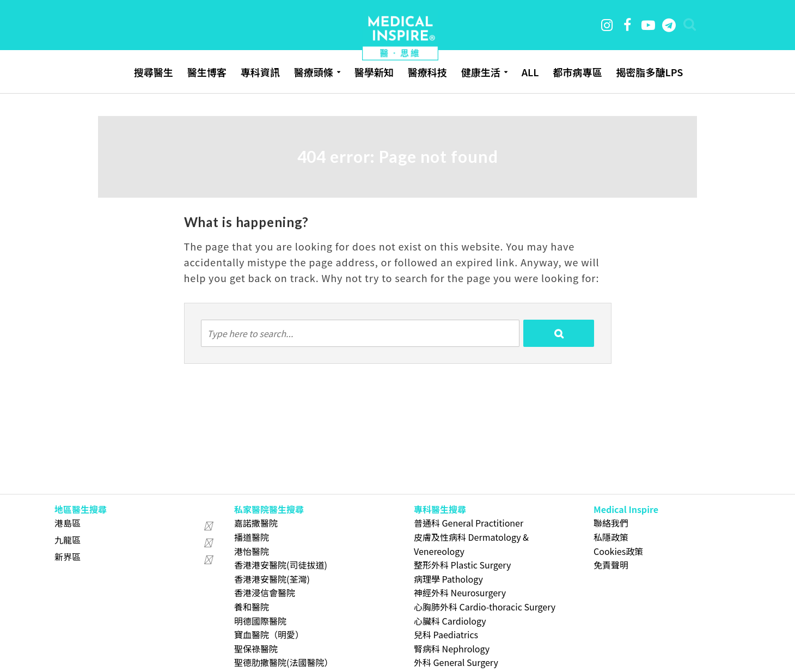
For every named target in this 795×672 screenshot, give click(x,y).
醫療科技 (427, 72)
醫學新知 (374, 72)
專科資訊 (260, 72)
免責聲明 (611, 565)
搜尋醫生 (154, 72)
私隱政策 (611, 537)
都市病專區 (577, 72)
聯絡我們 (611, 523)
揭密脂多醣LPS (649, 72)
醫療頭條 (314, 72)
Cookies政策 (618, 551)
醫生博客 (207, 72)
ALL (530, 72)
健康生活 (481, 72)
